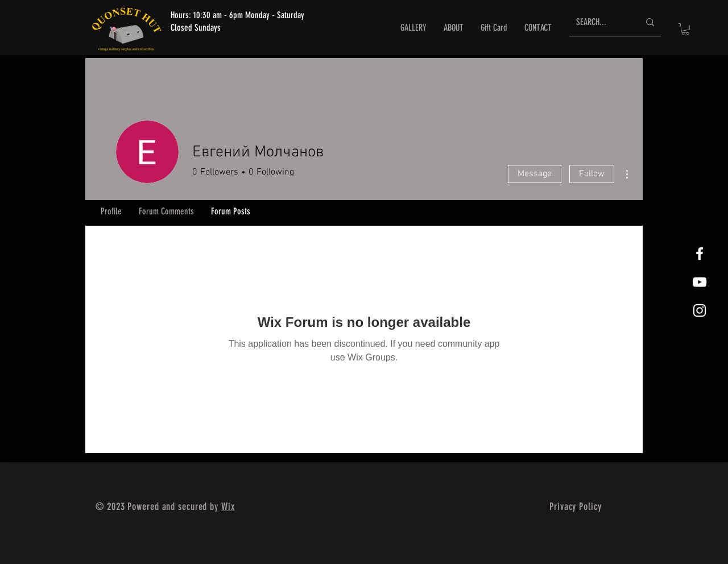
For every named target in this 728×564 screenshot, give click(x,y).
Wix (228, 507)
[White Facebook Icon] (700, 254)
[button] (685, 29)
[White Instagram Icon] (700, 310)
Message (535, 174)
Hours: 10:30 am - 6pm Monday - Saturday (237, 15)
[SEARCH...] (599, 22)
